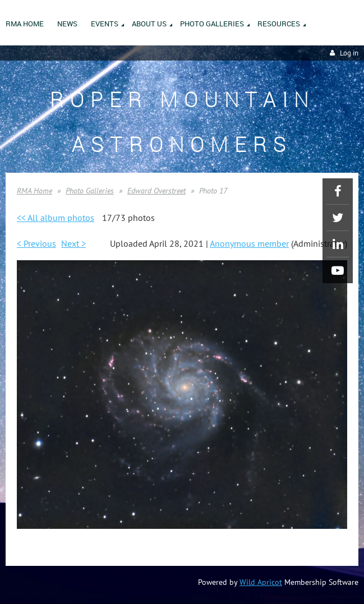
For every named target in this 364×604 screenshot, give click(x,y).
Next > (73, 243)
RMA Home (34, 191)
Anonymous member (249, 243)
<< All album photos (56, 218)
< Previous (36, 243)
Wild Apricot (261, 582)
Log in (349, 53)
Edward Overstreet (156, 191)
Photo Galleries (90, 191)
